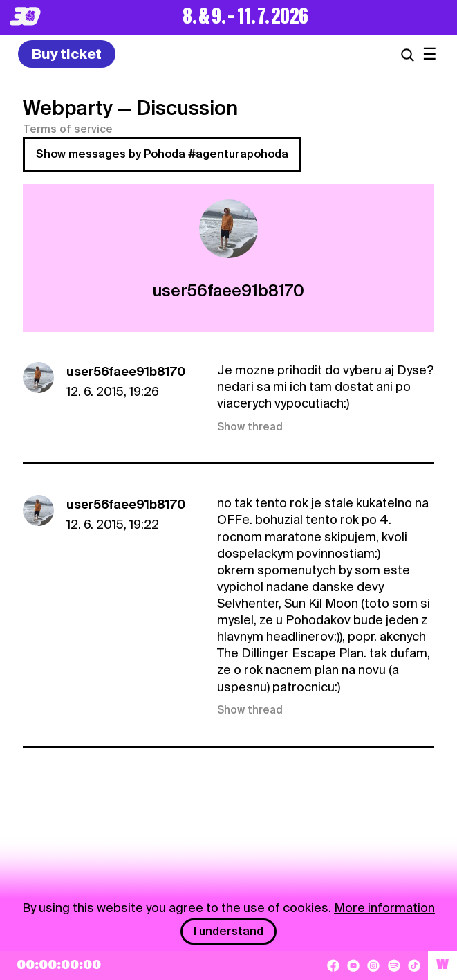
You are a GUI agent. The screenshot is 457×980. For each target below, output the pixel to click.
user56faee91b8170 (126, 371)
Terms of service (68, 129)
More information (384, 908)
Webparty (68, 108)
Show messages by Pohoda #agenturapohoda (162, 154)
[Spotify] (394, 965)
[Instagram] (373, 965)
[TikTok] (414, 965)
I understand (228, 931)
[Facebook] (333, 965)
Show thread (250, 427)
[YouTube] (353, 965)
